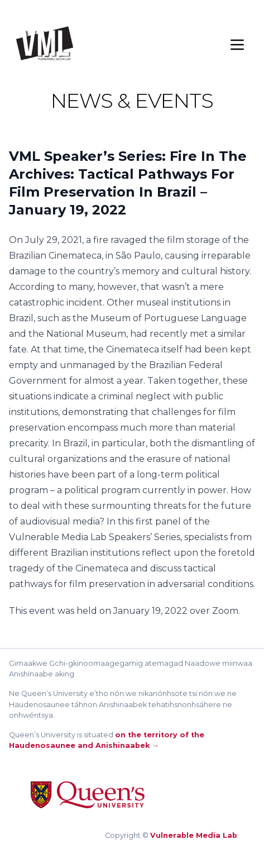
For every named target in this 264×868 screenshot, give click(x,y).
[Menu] (237, 45)
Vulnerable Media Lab (194, 835)
